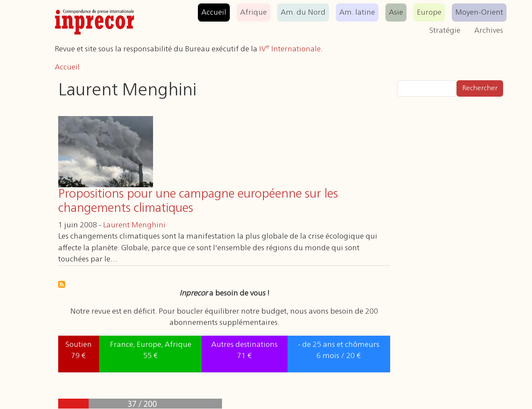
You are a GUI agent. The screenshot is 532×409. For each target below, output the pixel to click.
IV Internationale (290, 49)
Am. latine (357, 13)
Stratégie (445, 31)
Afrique (253, 13)
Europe (429, 13)
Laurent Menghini (134, 225)
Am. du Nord (303, 13)
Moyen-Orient (479, 13)
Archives (489, 31)
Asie (396, 13)
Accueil (214, 13)
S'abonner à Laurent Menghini (62, 284)
